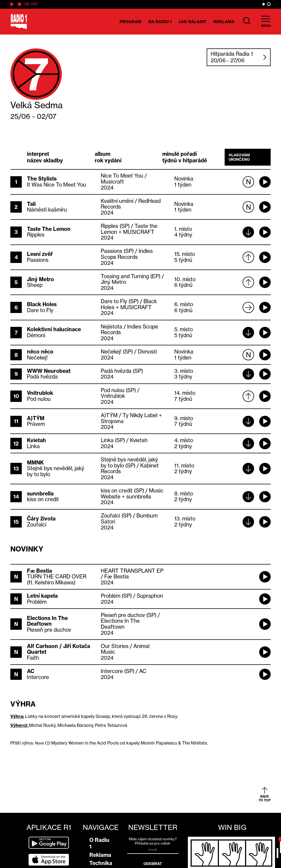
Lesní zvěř (40, 254)
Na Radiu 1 (160, 22)
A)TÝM (36, 418)
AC (31, 671)
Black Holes (42, 304)
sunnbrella (40, 494)
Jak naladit (192, 22)
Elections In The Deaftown (47, 621)
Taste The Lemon (49, 229)
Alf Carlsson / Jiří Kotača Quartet (59, 649)
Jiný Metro (40, 279)
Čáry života (41, 519)
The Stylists (42, 179)
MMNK (35, 463)
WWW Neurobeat (49, 371)
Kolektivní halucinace (54, 329)
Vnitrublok (40, 393)
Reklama (224, 22)
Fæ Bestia (39, 571)
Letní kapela (42, 596)
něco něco (40, 352)
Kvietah (36, 440)
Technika (101, 863)
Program (131, 22)
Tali (31, 204)
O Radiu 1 (99, 843)
